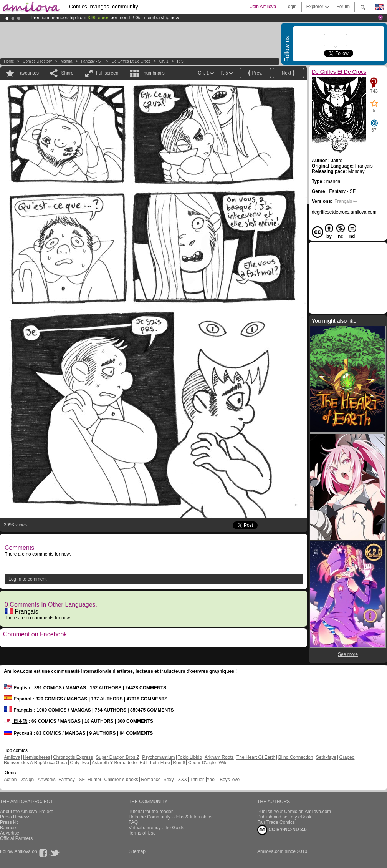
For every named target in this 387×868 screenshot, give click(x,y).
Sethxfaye (326, 757)
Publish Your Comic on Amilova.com (294, 812)
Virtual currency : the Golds (156, 828)
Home (9, 61)
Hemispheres (37, 757)
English (17, 688)
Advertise (10, 833)
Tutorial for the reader (151, 812)
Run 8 (179, 763)
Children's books (121, 780)
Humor (94, 780)
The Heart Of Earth (256, 757)
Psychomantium (158, 757)
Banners (9, 828)
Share (67, 73)
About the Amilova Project (26, 812)
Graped (347, 757)
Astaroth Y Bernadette (114, 763)
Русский (18, 733)
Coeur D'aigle (203, 763)
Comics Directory (37, 61)
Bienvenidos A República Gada (36, 763)
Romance (151, 780)
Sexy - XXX (175, 780)
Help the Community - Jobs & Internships (170, 817)
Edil (144, 763)
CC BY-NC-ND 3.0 (282, 830)
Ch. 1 (164, 61)
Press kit (9, 822)
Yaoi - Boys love (223, 780)
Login (291, 7)
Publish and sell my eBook (284, 817)
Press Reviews (15, 817)
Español (18, 699)
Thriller (197, 780)
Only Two (79, 763)
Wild (223, 763)
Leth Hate (160, 763)
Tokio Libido (190, 757)
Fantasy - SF (92, 61)
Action (10, 780)
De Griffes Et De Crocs (131, 61)
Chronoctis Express (73, 757)
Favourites (28, 73)
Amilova (12, 757)
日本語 (16, 721)
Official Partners (16, 838)
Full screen (107, 73)
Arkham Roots (219, 757)
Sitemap (137, 851)
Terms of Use (142, 833)
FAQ (133, 822)
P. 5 (180, 61)
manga (67, 61)
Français (21, 612)
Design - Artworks (38, 780)
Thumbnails (153, 73)
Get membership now (157, 18)
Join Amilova (263, 7)
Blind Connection (296, 757)
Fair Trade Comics (276, 822)
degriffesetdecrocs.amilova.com (344, 212)
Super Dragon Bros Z (117, 757)
